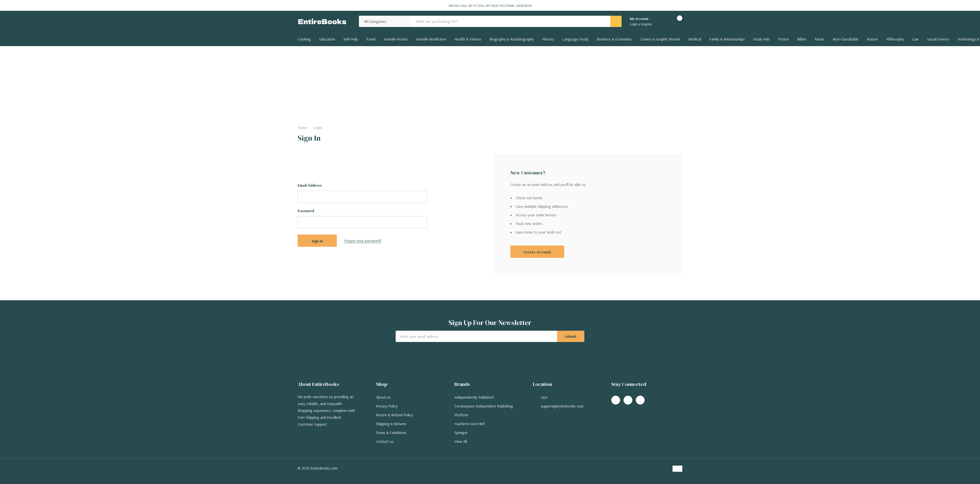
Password (306, 211)
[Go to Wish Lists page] (662, 21)
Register (647, 24)
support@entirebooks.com (562, 406)
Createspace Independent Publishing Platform (484, 410)
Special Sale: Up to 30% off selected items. (490, 6)
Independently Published (474, 397)
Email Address (310, 185)
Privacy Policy (387, 406)
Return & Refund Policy (394, 415)
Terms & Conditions (391, 432)
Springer (461, 432)
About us (383, 397)
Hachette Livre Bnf (470, 424)
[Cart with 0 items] (675, 21)
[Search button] (616, 21)
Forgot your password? (363, 241)
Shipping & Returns (391, 424)
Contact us (385, 441)
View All (461, 441)
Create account (537, 252)
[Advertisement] (490, 83)
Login (634, 24)
